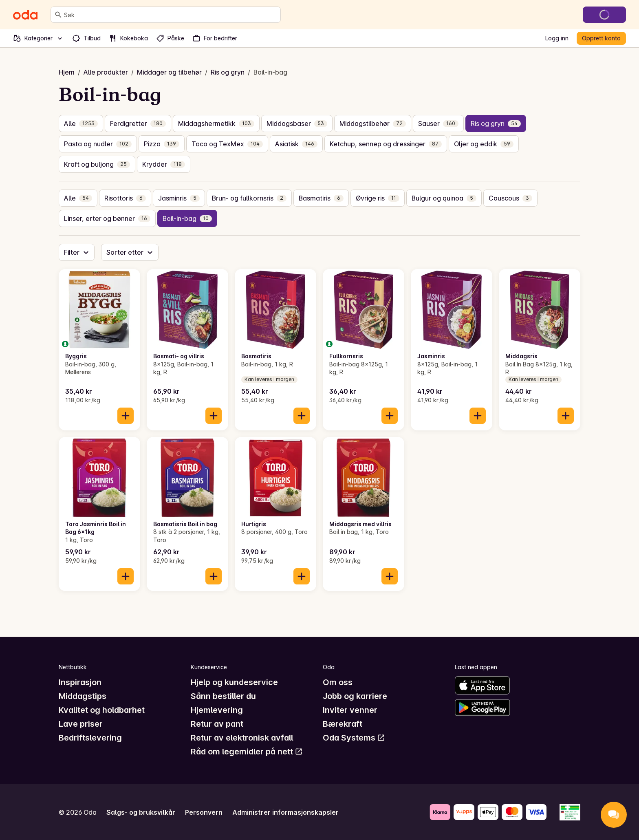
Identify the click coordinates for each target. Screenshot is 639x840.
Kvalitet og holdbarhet (102, 710)
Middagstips (83, 696)
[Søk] (58, 15)
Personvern (204, 812)
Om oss (338, 682)
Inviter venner (350, 710)
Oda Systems (354, 738)
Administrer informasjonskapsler (285, 812)
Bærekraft (343, 724)
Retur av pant (217, 724)
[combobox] (171, 15)
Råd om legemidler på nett (247, 752)
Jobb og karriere (355, 696)
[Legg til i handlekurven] (126, 416)
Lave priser (81, 724)
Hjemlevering (217, 710)
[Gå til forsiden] (25, 15)
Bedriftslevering (90, 738)
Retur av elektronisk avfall (242, 738)
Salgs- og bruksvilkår (141, 812)
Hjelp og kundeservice (234, 682)
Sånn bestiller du (223, 696)
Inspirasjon (80, 682)
